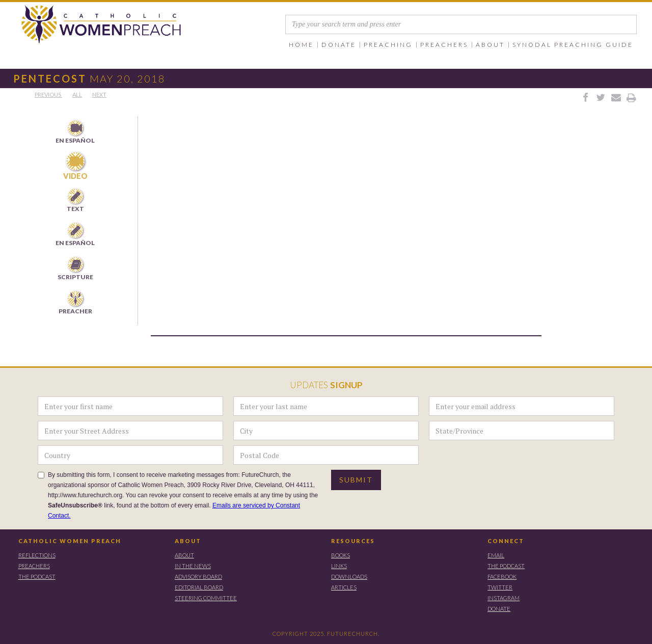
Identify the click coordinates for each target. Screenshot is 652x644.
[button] (339, 45)
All (77, 95)
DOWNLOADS (349, 576)
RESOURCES (353, 541)
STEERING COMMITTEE (206, 598)
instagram (504, 598)
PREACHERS (34, 566)
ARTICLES (344, 587)
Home (301, 45)
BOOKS (341, 555)
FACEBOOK (502, 576)
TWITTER (500, 587)
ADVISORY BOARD (198, 576)
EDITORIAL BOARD (199, 587)
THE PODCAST (37, 576)
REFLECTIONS (37, 555)
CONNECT (506, 541)
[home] (92, 25)
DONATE (499, 609)
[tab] (75, 132)
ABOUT (188, 541)
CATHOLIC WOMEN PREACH (70, 541)
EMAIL (496, 555)
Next (99, 95)
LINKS (339, 566)
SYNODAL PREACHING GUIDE (573, 45)
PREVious (48, 95)
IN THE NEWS (193, 566)
